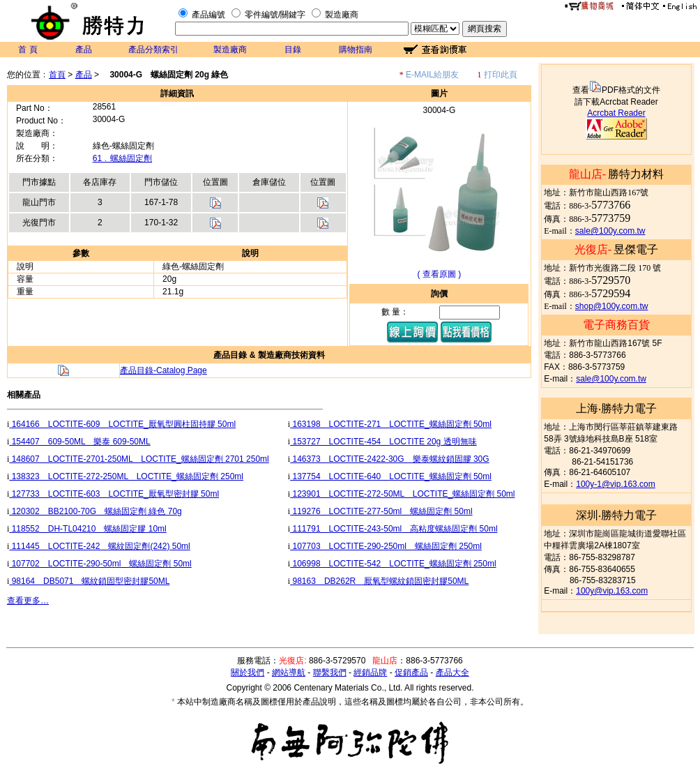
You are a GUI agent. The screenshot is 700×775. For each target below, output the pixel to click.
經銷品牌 (370, 672)
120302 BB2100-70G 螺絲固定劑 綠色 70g (95, 511)
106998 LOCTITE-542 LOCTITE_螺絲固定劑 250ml (393, 564)
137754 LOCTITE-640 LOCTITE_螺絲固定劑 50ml (391, 476)
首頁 (57, 75)
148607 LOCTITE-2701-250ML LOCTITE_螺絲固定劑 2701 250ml (139, 459)
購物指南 (356, 50)
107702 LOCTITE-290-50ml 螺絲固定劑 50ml (100, 564)
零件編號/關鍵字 (275, 15)
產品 (84, 50)
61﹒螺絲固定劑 (122, 158)
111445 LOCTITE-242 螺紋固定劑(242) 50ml (99, 546)
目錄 (293, 50)
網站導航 (289, 672)
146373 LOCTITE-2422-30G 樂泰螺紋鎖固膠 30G (389, 459)
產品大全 (452, 672)
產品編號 (208, 15)
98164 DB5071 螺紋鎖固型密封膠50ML (89, 581)
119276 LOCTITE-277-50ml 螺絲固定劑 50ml (381, 511)
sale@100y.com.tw (610, 231)
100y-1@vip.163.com (616, 484)
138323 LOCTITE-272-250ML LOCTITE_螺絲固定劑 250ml (126, 476)
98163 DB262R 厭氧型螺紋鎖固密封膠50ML (379, 581)
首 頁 (28, 50)
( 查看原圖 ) (440, 274)
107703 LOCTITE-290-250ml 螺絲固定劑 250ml (386, 546)
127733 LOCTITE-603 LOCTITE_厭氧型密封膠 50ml (114, 494)
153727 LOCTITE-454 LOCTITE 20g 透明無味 (383, 442)
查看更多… (28, 601)
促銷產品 (411, 672)
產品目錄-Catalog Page (163, 370)
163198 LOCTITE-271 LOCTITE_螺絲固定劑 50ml (391, 424)
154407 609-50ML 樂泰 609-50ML (79, 442)
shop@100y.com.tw (612, 306)
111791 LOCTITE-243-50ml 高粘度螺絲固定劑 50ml (394, 529)
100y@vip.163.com (612, 591)
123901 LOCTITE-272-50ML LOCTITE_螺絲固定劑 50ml (402, 494)
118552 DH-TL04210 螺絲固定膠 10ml (87, 529)
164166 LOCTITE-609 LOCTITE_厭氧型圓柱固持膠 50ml (122, 424)
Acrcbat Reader (616, 113)
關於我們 (248, 672)
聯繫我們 (330, 672)
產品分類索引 (153, 50)
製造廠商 (342, 15)
